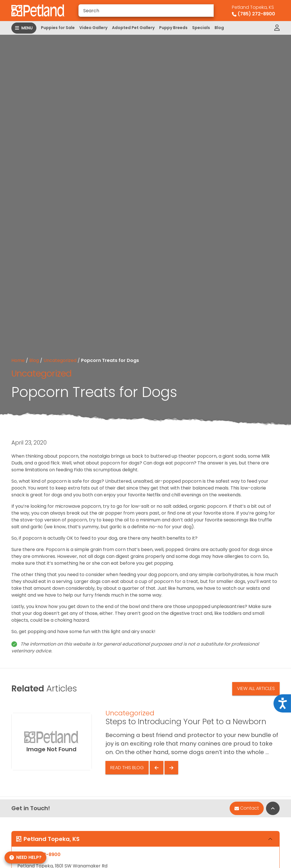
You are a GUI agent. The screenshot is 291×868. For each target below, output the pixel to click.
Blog (219, 28)
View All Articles (256, 688)
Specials (201, 28)
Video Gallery (93, 28)
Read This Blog (127, 768)
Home (18, 360)
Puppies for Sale (58, 28)
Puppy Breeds (173, 28)
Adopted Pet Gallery (133, 28)
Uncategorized (60, 360)
